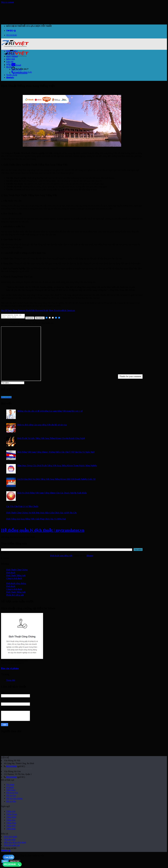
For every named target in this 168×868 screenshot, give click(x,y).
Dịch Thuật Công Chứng (17, 570)
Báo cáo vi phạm (10, 669)
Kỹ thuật (10, 788)
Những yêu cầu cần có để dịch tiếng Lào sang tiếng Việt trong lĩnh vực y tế (50, 412)
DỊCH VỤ (11, 54)
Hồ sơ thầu (11, 802)
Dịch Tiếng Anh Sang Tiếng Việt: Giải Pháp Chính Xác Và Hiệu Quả (36, 520)
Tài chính (10, 785)
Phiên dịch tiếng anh (15, 596)
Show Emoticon (55, 310)
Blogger (90, 556)
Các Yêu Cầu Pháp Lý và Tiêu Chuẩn (22, 507)
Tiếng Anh (11, 812)
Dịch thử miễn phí (12, 846)
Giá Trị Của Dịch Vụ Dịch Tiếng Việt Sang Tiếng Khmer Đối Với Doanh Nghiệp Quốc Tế (56, 480)
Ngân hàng (11, 791)
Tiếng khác (11, 829)
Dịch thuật (11, 573)
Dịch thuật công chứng (16, 584)
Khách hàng (17, 69)
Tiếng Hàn (11, 821)
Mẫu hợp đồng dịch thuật (15, 843)
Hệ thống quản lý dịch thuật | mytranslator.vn (43, 531)
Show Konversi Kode (22, 310)
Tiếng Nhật (11, 818)
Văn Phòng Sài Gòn (12, 772)
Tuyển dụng (12, 75)
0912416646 (11, 767)
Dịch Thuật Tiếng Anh (16, 576)
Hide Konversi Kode (40, 310)
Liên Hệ (10, 62)
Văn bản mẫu (10, 840)
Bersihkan (42, 319)
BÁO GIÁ (11, 59)
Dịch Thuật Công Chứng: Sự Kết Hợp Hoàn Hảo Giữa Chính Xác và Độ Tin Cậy (42, 513)
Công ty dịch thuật (14, 579)
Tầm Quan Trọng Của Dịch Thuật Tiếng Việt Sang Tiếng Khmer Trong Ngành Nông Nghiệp (57, 466)
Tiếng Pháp (11, 824)
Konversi (32, 319)
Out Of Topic (7, 310)
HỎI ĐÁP (11, 64)
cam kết (10, 77)
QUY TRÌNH (12, 56)
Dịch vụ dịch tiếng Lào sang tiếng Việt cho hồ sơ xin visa (42, 426)
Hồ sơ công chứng (14, 799)
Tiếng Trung (12, 815)
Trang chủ (11, 681)
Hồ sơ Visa (11, 796)
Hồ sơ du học (12, 793)
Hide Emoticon (69, 310)
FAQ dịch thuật (10, 837)
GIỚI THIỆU (12, 51)
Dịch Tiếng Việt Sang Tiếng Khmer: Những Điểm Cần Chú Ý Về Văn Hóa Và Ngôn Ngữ (56, 453)
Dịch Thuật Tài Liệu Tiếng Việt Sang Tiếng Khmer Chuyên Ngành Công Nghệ (51, 439)
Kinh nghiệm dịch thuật (22, 72)
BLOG (10, 67)
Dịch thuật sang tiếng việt (61, 556)
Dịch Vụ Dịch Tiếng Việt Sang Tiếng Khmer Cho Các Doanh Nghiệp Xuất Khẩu (52, 494)
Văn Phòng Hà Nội (12, 761)
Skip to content (7, 2)
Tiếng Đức (11, 827)
